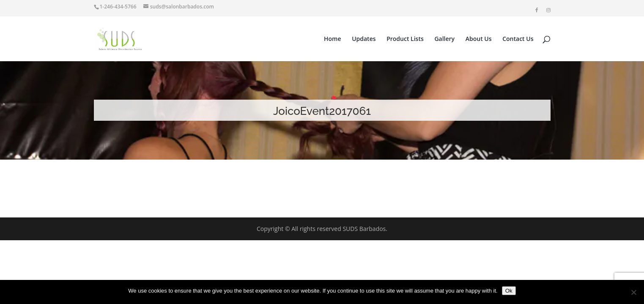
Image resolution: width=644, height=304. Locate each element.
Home (333, 39)
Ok (509, 291)
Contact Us (518, 39)
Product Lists (405, 39)
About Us (479, 39)
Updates (364, 39)
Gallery (444, 39)
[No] (633, 292)
